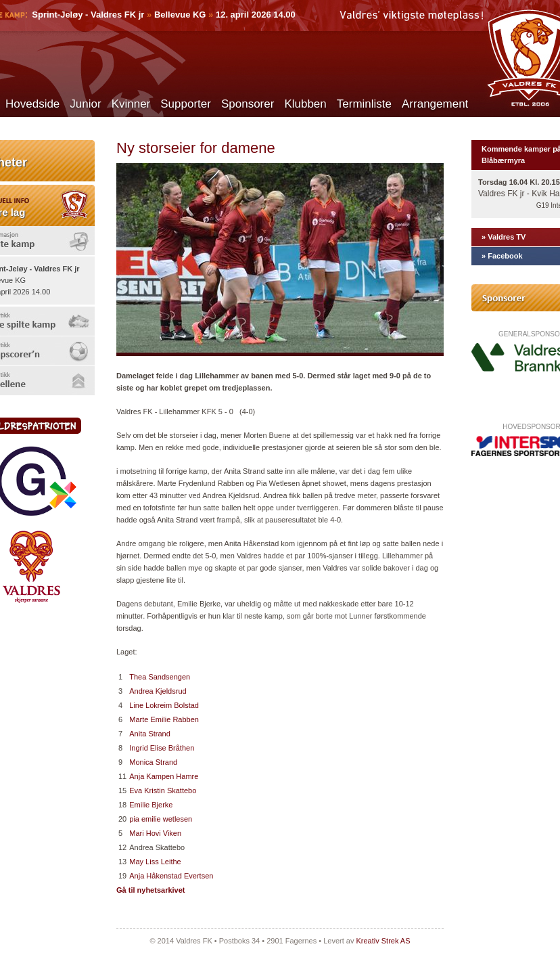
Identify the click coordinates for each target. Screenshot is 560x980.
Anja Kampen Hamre (164, 776)
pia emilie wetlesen (161, 819)
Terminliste (364, 104)
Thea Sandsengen (160, 677)
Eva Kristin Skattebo (163, 790)
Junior (85, 104)
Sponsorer (248, 104)
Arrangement (435, 104)
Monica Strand (153, 762)
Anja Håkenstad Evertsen (171, 876)
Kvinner (131, 104)
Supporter (186, 104)
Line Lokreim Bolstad (164, 705)
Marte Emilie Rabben (164, 719)
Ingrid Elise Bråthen (162, 748)
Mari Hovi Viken (155, 833)
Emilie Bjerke (151, 805)
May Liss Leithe (155, 862)
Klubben (305, 104)
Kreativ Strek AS (383, 941)
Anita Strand (150, 734)
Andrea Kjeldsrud (158, 691)
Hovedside (32, 104)
